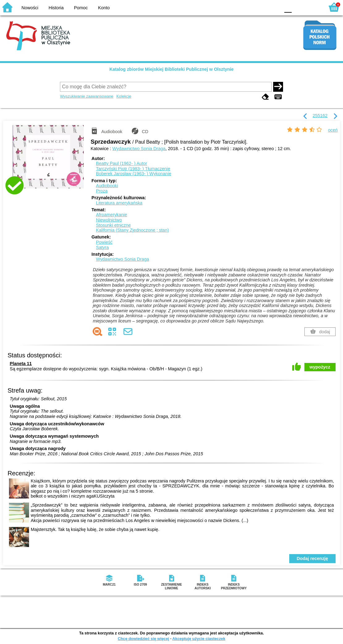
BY (274, 7)
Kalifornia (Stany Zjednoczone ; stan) (132, 230)
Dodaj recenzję (312, 558)
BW (249, 7)
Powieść (104, 242)
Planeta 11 (21, 364)
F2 (313, 7)
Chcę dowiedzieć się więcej (143, 639)
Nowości (30, 8)
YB (261, 7)
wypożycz (320, 367)
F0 (288, 7)
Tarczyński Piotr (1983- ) (133, 169)
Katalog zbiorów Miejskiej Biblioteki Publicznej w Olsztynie (171, 69)
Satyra (102, 247)
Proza (102, 191)
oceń (333, 130)
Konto (104, 8)
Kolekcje (124, 96)
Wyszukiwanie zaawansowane (87, 96)
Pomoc (81, 8)
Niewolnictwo (109, 220)
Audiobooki (107, 186)
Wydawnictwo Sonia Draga (139, 149)
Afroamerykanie (111, 215)
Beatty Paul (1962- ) (121, 163)
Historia (56, 8)
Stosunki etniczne (113, 225)
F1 (299, 7)
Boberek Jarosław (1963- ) (133, 174)
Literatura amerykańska (119, 203)
